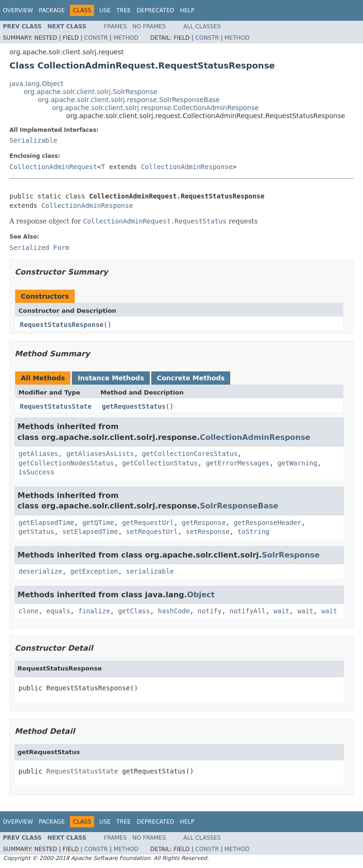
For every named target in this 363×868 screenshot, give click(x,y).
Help (187, 10)
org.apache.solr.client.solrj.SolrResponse (91, 92)
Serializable (33, 140)
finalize (94, 611)
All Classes (202, 26)
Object (201, 595)
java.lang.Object (36, 84)
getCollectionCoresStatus (190, 454)
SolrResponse (291, 555)
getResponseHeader (267, 523)
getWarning (297, 463)
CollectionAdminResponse (187, 167)
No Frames (149, 26)
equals (58, 611)
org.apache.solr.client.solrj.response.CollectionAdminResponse (156, 108)
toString (254, 532)
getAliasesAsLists (100, 454)
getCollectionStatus (160, 463)
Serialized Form (39, 248)
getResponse (204, 523)
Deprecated (156, 10)
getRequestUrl (148, 523)
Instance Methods (111, 378)
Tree (124, 10)
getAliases (38, 454)
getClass (134, 611)
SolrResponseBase (239, 506)
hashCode (174, 611)
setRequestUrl (152, 532)
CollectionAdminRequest (53, 167)
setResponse (208, 532)
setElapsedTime (90, 532)
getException (94, 571)
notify (210, 611)
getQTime (98, 523)
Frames (116, 26)
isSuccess (36, 472)
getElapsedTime (46, 523)
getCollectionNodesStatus (66, 463)
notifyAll (248, 611)
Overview (18, 10)
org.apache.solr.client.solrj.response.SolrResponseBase (129, 100)
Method (126, 38)
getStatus (36, 532)
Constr (96, 38)
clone (28, 611)
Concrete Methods (191, 378)
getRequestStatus (134, 406)
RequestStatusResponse (62, 325)
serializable (150, 571)
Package (52, 10)
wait (282, 611)
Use (105, 10)
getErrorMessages (238, 463)
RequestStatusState (56, 406)
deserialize (40, 571)
